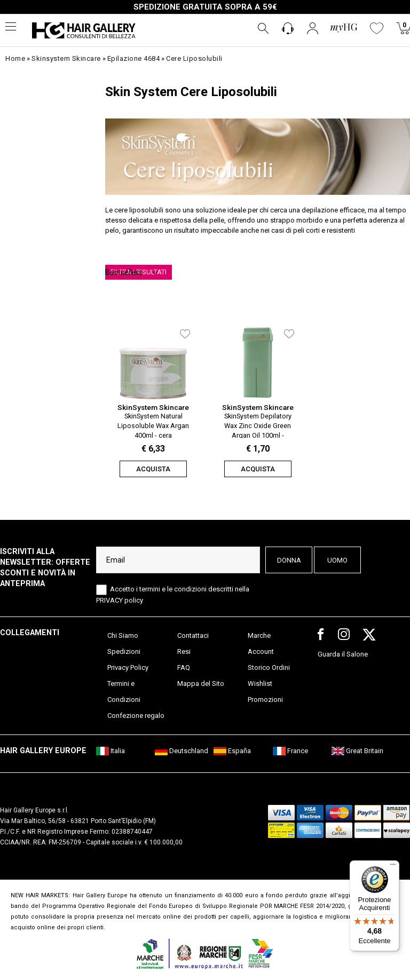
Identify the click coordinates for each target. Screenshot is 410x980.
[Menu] (393, 867)
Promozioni (265, 700)
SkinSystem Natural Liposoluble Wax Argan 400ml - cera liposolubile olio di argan (153, 425)
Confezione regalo (136, 716)
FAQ (184, 667)
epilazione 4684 (134, 58)
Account (261, 651)
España (232, 751)
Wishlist (260, 683)
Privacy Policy (128, 667)
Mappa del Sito (201, 683)
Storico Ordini (269, 667)
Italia (111, 751)
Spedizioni (124, 651)
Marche (259, 635)
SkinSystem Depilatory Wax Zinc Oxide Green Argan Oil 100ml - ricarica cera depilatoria (258, 425)
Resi (184, 651)
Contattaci (193, 635)
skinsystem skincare (66, 58)
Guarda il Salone (343, 654)
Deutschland (182, 751)
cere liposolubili (194, 58)
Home (15, 58)
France (290, 751)
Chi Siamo (123, 635)
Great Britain (357, 751)
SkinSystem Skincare (153, 407)
